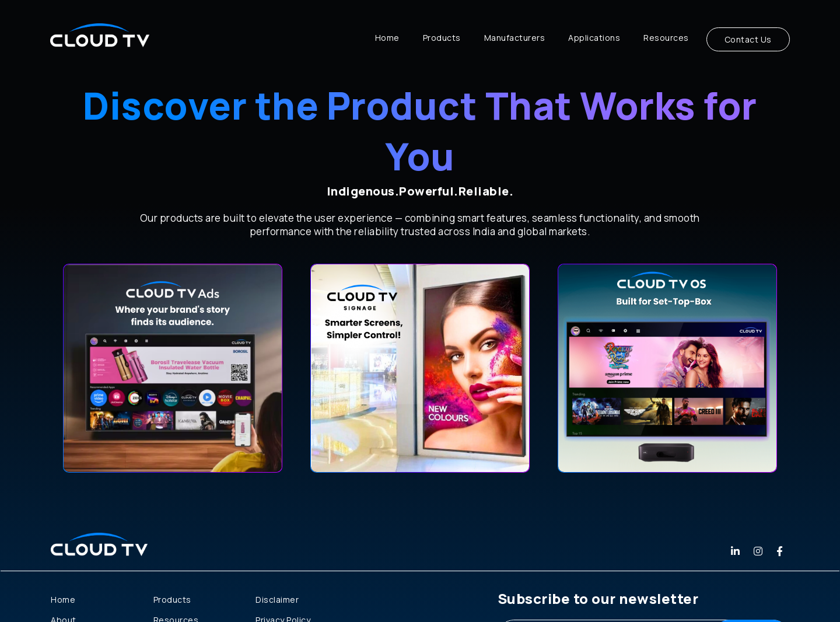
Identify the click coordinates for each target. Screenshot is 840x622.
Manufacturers (515, 38)
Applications (594, 38)
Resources (666, 38)
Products (442, 38)
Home (387, 38)
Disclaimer (277, 600)
